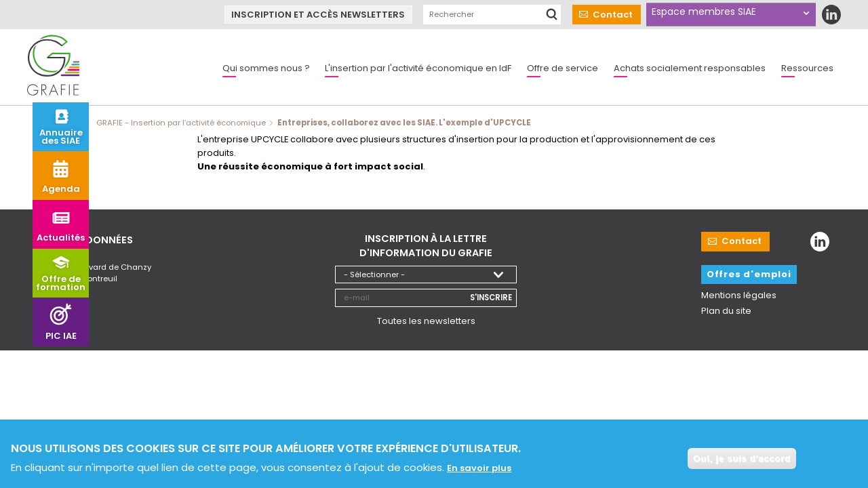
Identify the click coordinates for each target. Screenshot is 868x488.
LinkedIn (831, 15)
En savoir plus (479, 470)
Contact (613, 15)
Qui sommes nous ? (266, 68)
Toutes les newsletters (426, 320)
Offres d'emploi (749, 274)
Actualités (61, 238)
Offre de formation (61, 283)
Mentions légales (739, 295)
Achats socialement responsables (690, 68)
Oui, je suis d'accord (742, 461)
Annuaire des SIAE (61, 137)
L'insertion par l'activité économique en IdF (418, 68)
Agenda (61, 189)
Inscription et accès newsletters (318, 15)
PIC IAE (61, 336)
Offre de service (563, 68)
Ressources (807, 68)
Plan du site (726, 311)
